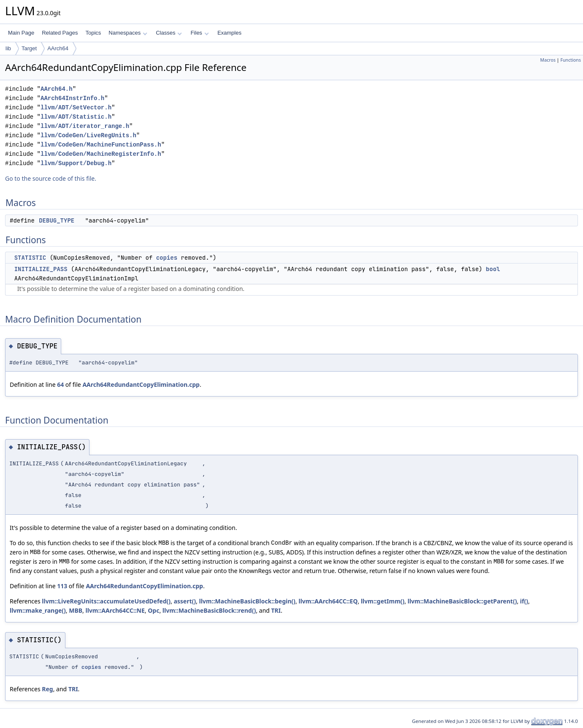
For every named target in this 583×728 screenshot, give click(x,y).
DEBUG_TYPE (57, 220)
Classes (169, 33)
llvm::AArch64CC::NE (115, 610)
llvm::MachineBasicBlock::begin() (247, 601)
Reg (47, 689)
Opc (153, 610)
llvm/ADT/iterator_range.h (85, 126)
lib (8, 48)
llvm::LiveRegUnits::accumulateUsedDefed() (106, 601)
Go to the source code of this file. (51, 178)
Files (199, 33)
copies (167, 258)
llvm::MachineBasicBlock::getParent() (462, 601)
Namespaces (128, 33)
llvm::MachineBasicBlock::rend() (209, 610)
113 (62, 586)
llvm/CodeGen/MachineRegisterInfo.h (101, 154)
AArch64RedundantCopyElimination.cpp (141, 384)
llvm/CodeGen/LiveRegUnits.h (88, 135)
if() (524, 601)
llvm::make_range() (38, 610)
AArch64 (58, 48)
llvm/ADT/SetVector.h (76, 107)
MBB (76, 610)
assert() (185, 601)
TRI (276, 610)
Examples (229, 33)
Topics (93, 33)
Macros (548, 60)
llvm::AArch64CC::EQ (328, 601)
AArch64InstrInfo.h (72, 98)
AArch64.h (57, 89)
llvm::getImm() (383, 601)
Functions (571, 60)
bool (493, 269)
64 (60, 384)
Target (29, 48)
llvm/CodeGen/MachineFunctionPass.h (101, 145)
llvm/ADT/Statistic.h (76, 117)
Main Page (21, 33)
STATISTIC (30, 258)
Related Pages (60, 33)
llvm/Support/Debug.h (76, 163)
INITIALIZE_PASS (41, 269)
